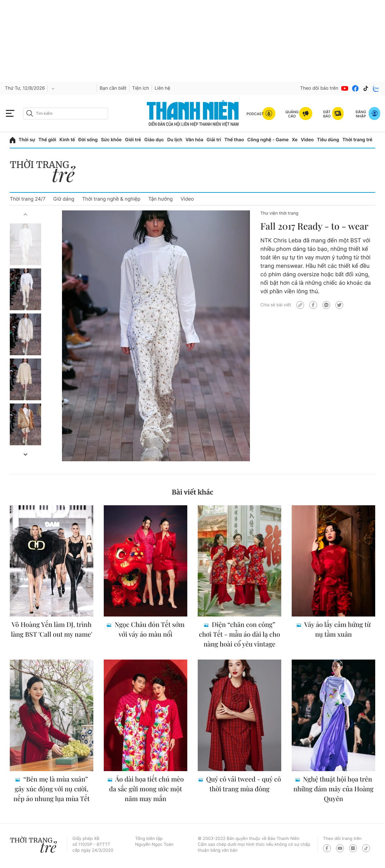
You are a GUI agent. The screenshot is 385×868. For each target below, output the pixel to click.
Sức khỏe (111, 140)
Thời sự (27, 140)
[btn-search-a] (30, 113)
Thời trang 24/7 (28, 199)
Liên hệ (162, 88)
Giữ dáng (64, 199)
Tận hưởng (160, 199)
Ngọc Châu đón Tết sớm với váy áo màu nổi (149, 629)
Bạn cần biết (113, 88)
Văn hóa (195, 140)
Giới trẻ (133, 140)
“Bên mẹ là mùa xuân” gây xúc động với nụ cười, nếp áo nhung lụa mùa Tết (52, 789)
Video (307, 140)
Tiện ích (141, 88)
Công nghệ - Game (268, 140)
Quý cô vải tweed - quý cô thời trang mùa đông (243, 784)
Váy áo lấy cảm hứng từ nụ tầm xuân (337, 629)
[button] (25, 214)
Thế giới (47, 140)
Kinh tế (67, 140)
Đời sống (88, 140)
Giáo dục (154, 140)
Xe (295, 140)
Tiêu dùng (328, 140)
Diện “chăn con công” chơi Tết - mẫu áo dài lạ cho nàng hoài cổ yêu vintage (240, 634)
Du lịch (175, 140)
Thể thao (234, 140)
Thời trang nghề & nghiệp (111, 199)
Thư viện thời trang (279, 213)
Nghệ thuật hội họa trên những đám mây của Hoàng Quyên (333, 789)
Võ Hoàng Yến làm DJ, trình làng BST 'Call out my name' (51, 629)
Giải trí (214, 140)
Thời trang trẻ (357, 140)
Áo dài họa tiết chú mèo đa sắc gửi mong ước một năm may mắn (146, 789)
